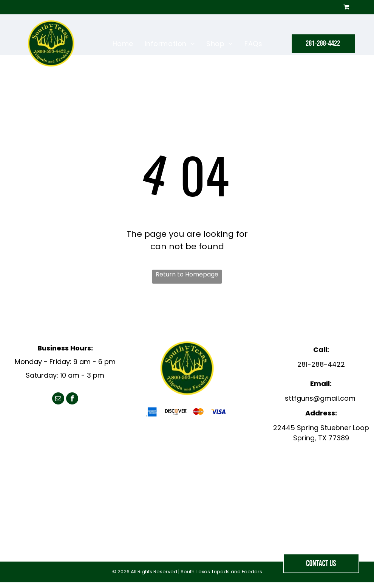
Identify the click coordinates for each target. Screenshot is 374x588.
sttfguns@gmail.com (320, 398)
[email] (58, 399)
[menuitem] (123, 43)
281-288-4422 (321, 364)
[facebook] (72, 399)
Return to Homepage (187, 274)
